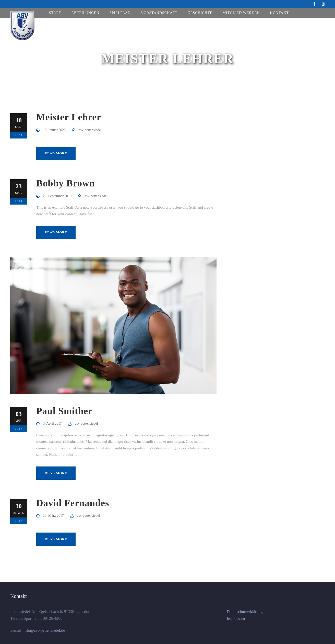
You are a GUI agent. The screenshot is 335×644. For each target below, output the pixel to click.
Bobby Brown (65, 183)
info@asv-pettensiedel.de (44, 630)
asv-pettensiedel (90, 130)
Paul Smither (64, 411)
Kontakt (280, 13)
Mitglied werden (241, 13)
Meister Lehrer (69, 117)
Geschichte (200, 13)
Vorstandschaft (159, 13)
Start (55, 13)
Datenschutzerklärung (245, 612)
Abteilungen (85, 13)
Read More (56, 153)
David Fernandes (73, 503)
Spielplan (120, 13)
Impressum (236, 619)
